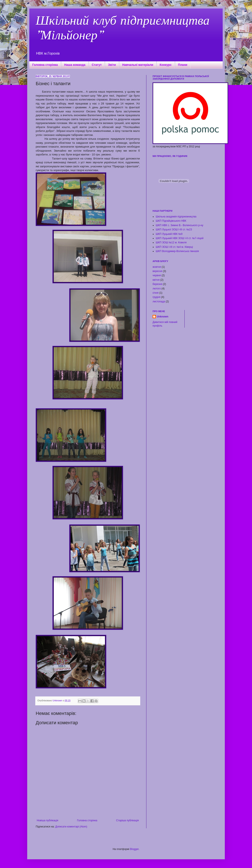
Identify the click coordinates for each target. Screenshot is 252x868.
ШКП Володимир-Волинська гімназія (177, 251)
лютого (157, 289)
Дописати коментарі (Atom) (71, 827)
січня (156, 293)
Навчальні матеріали (138, 65)
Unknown (163, 317)
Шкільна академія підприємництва (176, 217)
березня (157, 284)
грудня (156, 297)
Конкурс (166, 65)
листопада (159, 302)
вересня (157, 271)
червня (157, 275)
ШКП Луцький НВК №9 (169, 234)
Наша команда (75, 65)
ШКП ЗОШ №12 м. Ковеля (171, 242)
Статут (97, 65)
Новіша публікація (47, 820)
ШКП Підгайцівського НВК (171, 221)
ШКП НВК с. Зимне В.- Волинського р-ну (180, 225)
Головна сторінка (45, 65)
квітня (156, 280)
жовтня (157, 267)
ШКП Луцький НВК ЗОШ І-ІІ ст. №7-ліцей (180, 238)
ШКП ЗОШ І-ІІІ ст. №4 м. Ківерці (174, 247)
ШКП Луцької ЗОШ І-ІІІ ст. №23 (174, 230)
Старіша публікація (127, 820)
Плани (183, 65)
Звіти (112, 65)
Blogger (134, 849)
